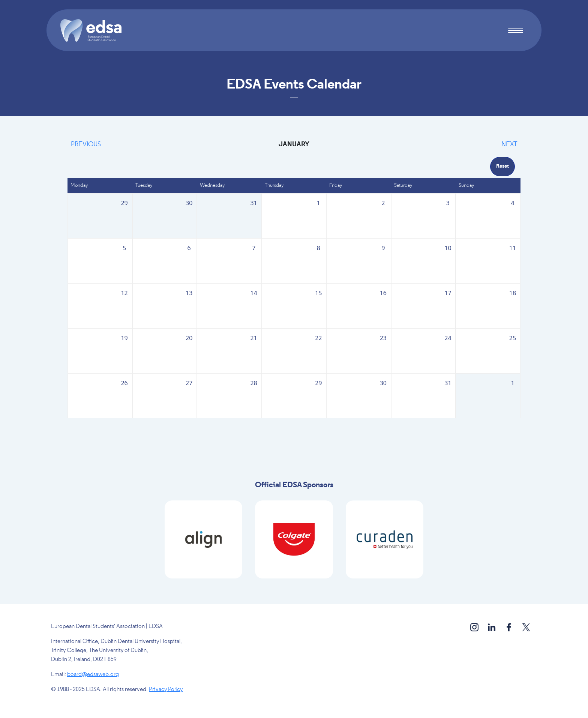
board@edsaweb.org (93, 674)
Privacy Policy (166, 689)
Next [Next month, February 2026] (509, 145)
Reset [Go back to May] (502, 166)
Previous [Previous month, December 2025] (86, 145)
